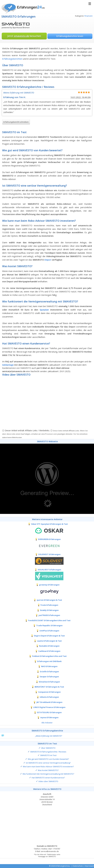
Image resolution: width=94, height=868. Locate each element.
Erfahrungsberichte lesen (70, 36)
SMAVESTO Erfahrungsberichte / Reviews (48, 752)
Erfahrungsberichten (12, 59)
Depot (48, 260)
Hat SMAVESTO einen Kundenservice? (48, 778)
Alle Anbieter (47, 723)
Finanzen (89, 16)
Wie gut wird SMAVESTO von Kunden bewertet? (48, 759)
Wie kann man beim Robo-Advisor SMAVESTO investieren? (48, 767)
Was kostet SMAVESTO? (48, 770)
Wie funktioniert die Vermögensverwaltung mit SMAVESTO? (48, 774)
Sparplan (44, 310)
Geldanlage (8, 365)
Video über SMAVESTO (48, 781)
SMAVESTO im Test (48, 755)
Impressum (89, 866)
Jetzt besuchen (24, 36)
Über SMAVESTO (48, 748)
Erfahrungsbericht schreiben (16, 122)
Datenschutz (78, 866)
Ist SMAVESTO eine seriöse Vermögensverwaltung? (48, 763)
